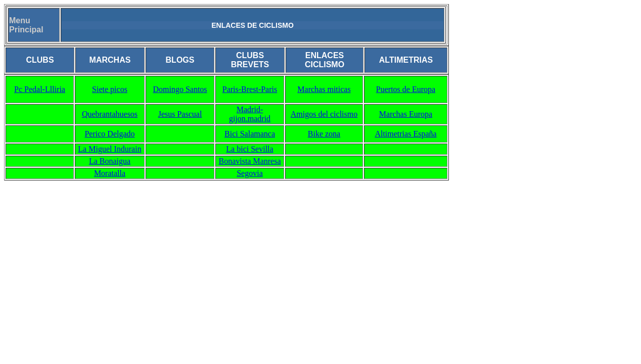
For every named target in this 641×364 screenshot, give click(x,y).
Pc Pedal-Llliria (40, 89)
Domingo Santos (180, 89)
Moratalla (110, 173)
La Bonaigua (110, 161)
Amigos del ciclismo (324, 114)
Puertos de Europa (406, 89)
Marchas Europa (406, 114)
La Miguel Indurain (109, 149)
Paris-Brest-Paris (250, 89)
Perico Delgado (109, 134)
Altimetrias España (405, 134)
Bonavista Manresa (249, 161)
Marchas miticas (324, 89)
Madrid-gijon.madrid (250, 114)
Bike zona (324, 134)
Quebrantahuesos (110, 114)
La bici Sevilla (249, 149)
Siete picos (110, 89)
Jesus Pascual (180, 114)
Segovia (250, 173)
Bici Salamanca (250, 134)
